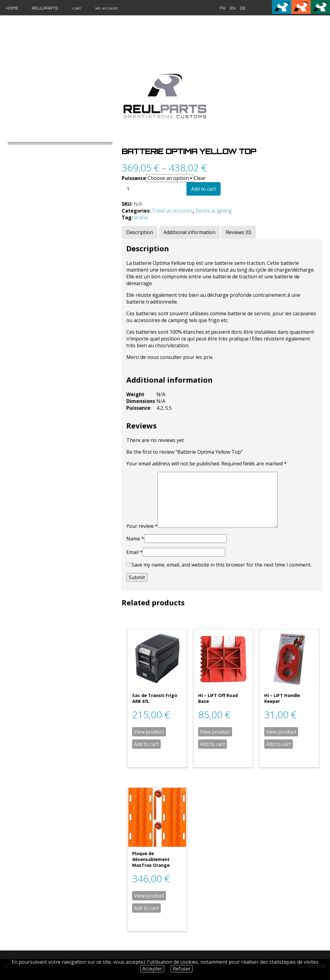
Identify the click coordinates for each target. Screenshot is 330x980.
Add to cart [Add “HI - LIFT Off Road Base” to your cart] (212, 744)
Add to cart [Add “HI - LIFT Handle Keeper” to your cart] (279, 744)
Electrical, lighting (214, 211)
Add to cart (204, 189)
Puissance (134, 178)
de (243, 8)
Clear (200, 178)
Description (140, 232)
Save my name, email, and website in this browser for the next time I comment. (222, 565)
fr (223, 8)
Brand (141, 217)
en (233, 8)
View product (149, 732)
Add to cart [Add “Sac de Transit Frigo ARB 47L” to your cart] (146, 744)
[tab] (140, 232)
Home (12, 8)
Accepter (152, 969)
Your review (142, 526)
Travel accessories (172, 211)
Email (134, 552)
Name (135, 539)
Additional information (189, 232)
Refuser (182, 969)
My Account (106, 8)
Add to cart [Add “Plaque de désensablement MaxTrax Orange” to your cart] (146, 908)
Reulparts (45, 8)
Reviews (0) (239, 232)
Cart (76, 8)
